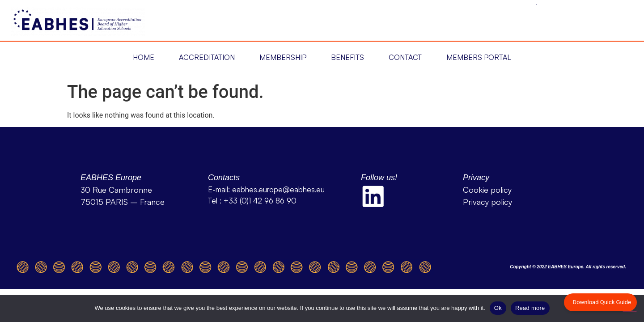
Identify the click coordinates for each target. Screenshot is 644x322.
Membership (283, 57)
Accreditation (207, 57)
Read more (530, 308)
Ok (498, 308)
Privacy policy (487, 202)
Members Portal (479, 57)
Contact (405, 57)
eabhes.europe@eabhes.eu (278, 189)
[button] (144, 57)
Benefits (347, 57)
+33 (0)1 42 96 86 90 (260, 201)
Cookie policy (487, 190)
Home (144, 57)
